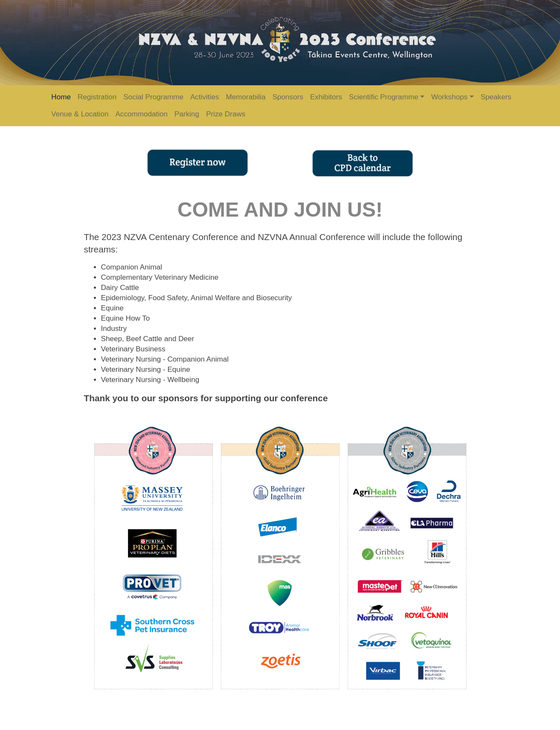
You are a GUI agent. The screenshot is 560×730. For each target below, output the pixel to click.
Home (61, 97)
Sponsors (288, 97)
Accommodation (141, 114)
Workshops (449, 97)
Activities (205, 97)
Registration (97, 97)
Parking (187, 114)
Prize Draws (226, 114)
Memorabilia (245, 97)
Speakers (496, 97)
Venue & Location (80, 114)
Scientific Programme (384, 97)
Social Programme (153, 97)
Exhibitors (326, 97)
